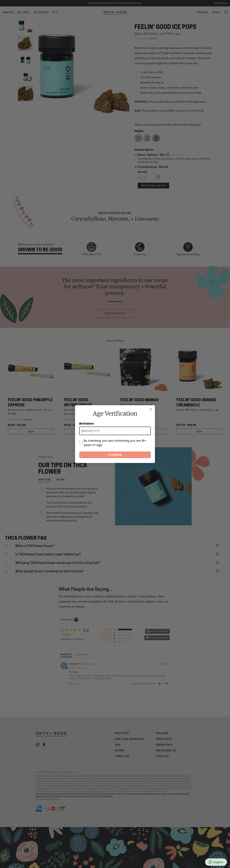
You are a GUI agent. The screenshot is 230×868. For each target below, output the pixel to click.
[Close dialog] (151, 409)
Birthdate (86, 424)
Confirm (115, 455)
